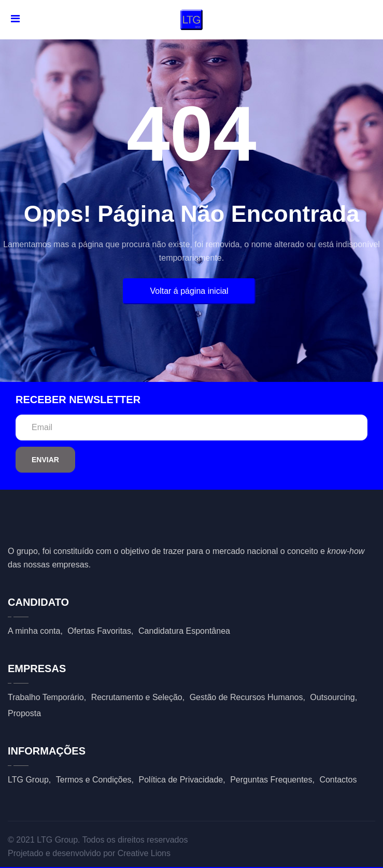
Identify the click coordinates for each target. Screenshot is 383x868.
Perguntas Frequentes (271, 780)
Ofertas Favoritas (99, 631)
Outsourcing (332, 697)
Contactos (338, 780)
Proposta (24, 713)
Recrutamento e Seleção (137, 697)
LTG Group (28, 780)
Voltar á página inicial (189, 291)
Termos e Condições (94, 780)
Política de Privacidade (181, 780)
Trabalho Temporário (46, 697)
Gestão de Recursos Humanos (246, 697)
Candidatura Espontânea (184, 631)
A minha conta (34, 631)
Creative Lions (144, 853)
